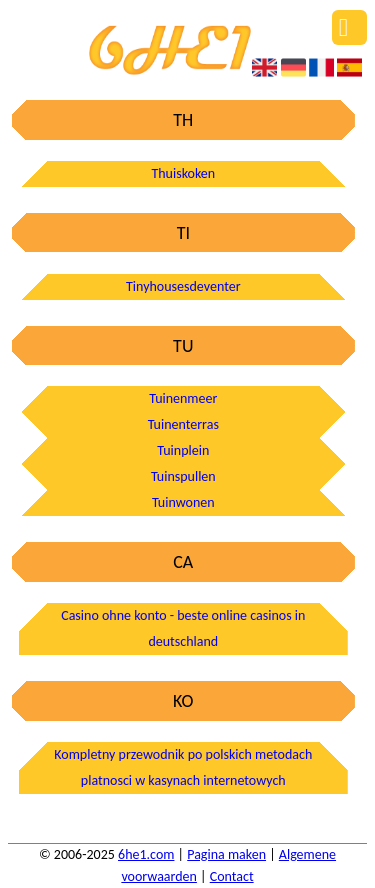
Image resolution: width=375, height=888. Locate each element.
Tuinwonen (183, 502)
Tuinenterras (183, 424)
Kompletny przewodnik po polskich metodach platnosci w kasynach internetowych (183, 767)
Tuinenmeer (183, 398)
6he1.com (146, 854)
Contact (232, 876)
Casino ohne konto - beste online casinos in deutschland (183, 628)
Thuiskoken (183, 173)
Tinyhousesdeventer (183, 286)
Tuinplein (183, 450)
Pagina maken (226, 854)
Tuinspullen (183, 476)
